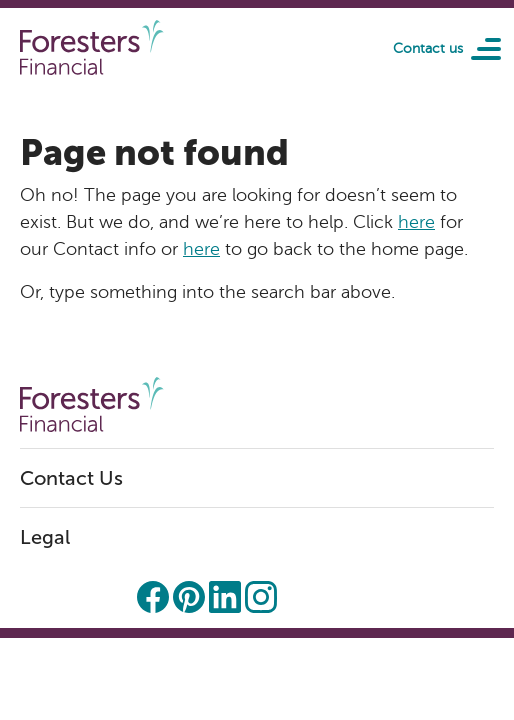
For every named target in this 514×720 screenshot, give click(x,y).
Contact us (428, 48)
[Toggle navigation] (479, 48)
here (416, 222)
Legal (45, 537)
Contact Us (71, 478)
